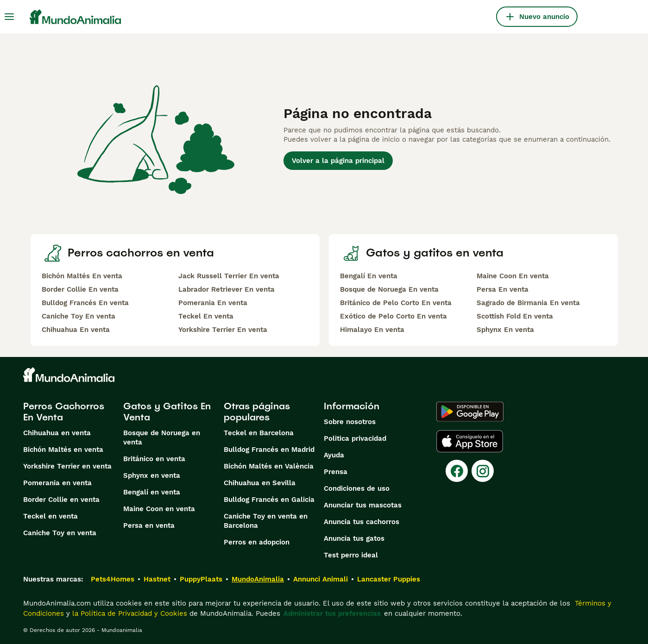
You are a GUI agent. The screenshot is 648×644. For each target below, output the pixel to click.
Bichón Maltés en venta (63, 450)
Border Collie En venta (80, 289)
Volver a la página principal (338, 161)
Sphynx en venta (152, 475)
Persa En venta (503, 289)
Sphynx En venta (505, 330)
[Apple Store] (470, 441)
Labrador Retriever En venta (226, 289)
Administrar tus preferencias (332, 613)
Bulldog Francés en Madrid (269, 450)
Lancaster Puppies (389, 579)
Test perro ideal (351, 555)
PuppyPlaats (201, 579)
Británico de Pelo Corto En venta (396, 303)
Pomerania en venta (57, 483)
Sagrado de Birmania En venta (528, 303)
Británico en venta (154, 459)
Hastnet (157, 579)
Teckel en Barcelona (259, 433)
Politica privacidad (355, 438)
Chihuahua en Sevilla (260, 483)
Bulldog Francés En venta (85, 303)
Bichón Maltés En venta (82, 276)
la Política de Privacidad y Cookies (129, 613)
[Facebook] (457, 471)
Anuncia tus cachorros (362, 522)
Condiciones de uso (357, 488)
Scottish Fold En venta (515, 316)
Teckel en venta (50, 516)
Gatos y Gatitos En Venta (167, 412)
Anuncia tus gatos (354, 538)
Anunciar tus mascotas (363, 505)
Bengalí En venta (369, 276)
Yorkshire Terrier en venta (67, 466)
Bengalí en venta (152, 492)
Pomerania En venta (213, 303)
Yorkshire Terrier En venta (223, 330)
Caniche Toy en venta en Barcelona (266, 521)
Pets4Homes (113, 579)
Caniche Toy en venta (60, 533)
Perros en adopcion (257, 542)
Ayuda (334, 455)
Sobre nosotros (350, 422)
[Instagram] (483, 471)
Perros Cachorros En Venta (64, 412)
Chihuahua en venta (57, 433)
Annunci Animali (321, 579)
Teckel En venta (206, 316)
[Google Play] (470, 412)
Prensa (336, 472)
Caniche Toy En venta (79, 316)
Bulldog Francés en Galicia (269, 500)
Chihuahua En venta (76, 330)
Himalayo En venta (372, 330)
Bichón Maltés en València (269, 466)
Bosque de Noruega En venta (389, 289)
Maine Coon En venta (513, 276)
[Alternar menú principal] (9, 17)
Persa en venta (149, 525)
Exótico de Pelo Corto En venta (393, 316)
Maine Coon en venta (159, 509)
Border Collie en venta (61, 500)
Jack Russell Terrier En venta (229, 276)
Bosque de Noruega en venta (162, 438)
